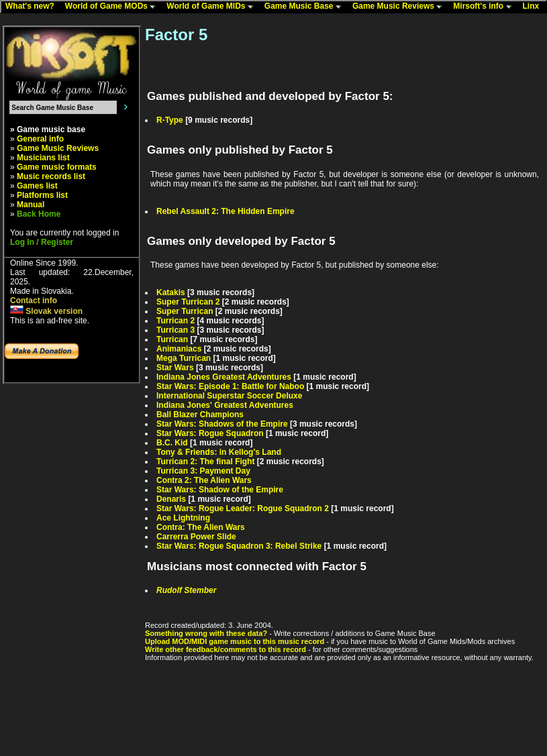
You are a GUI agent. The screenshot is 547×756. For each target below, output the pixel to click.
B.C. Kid (172, 443)
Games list (37, 186)
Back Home (39, 214)
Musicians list (43, 158)
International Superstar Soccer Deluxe (229, 396)
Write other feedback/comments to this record (226, 649)
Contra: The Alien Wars (201, 527)
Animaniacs (179, 349)
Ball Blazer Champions (200, 415)
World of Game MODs (113, 7)
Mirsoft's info (485, 7)
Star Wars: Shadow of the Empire (220, 490)
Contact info (34, 301)
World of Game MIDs (213, 7)
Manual (31, 205)
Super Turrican (185, 311)
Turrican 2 (176, 321)
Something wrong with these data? (206, 633)
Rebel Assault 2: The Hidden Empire (226, 211)
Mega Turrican (184, 358)
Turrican (172, 339)
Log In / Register (42, 242)
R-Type (170, 120)
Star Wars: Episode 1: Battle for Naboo (230, 386)
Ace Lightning (183, 518)
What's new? (33, 7)
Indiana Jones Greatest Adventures (224, 377)
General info (40, 139)
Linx (534, 7)
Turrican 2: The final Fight (205, 462)
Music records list (51, 176)
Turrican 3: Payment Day (203, 471)
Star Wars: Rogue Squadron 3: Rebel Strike (239, 546)
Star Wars (175, 368)
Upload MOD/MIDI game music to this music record (235, 641)
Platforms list (42, 195)
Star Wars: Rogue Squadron (210, 433)
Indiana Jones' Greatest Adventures (225, 405)
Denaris (171, 499)
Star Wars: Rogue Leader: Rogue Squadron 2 (243, 508)
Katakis (171, 292)
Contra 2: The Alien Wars (204, 480)
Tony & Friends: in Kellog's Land (219, 452)
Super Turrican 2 (188, 302)
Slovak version (46, 311)
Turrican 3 (176, 330)
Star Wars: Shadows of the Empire (222, 424)
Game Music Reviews (400, 7)
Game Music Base (306, 7)
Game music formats (57, 167)
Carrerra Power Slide (196, 537)
